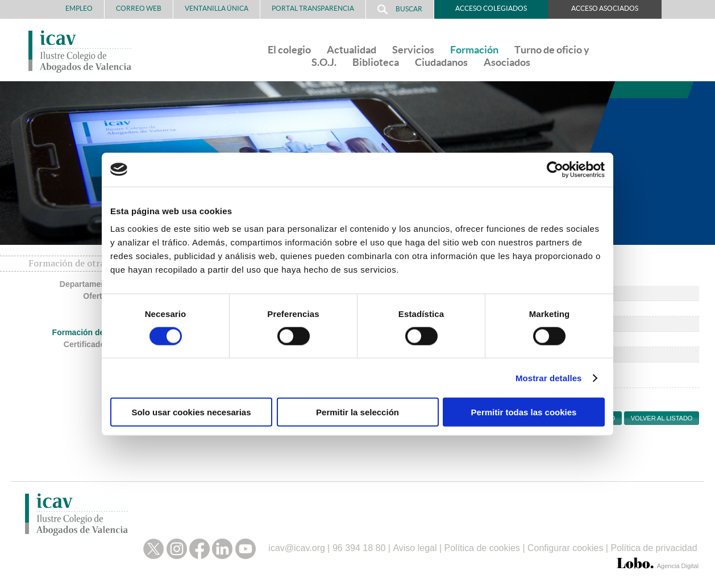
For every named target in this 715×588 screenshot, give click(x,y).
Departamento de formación (113, 284)
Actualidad (352, 50)
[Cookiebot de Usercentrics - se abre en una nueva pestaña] (555, 169)
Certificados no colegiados (115, 344)
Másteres (148, 320)
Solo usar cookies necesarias (191, 412)
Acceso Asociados (605, 8)
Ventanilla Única (217, 8)
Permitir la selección (357, 412)
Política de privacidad (654, 548)
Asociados (507, 62)
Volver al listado (662, 418)
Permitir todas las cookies (524, 412)
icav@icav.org (297, 548)
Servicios (413, 50)
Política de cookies (482, 548)
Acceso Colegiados (491, 8)
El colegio (289, 50)
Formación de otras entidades (109, 332)
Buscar (400, 9)
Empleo (79, 8)
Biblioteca (376, 62)
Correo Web (139, 8)
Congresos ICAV (134, 308)
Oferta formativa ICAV (124, 296)
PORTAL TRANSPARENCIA (313, 8)
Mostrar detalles (549, 378)
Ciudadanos (441, 62)
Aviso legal (415, 548)
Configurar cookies (565, 548)
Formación (474, 50)
